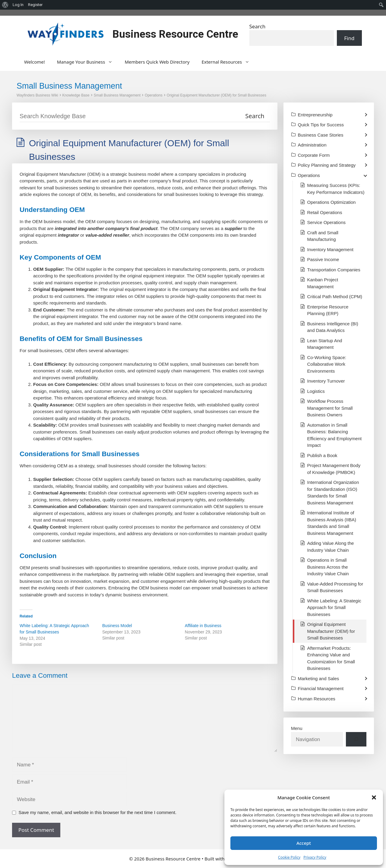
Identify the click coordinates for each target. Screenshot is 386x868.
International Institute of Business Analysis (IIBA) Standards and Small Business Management (332, 523)
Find (349, 38)
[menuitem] (5, 5)
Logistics (316, 391)
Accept (304, 843)
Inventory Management (330, 249)
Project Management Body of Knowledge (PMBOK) (334, 469)
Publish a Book (322, 455)
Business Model (117, 626)
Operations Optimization (332, 202)
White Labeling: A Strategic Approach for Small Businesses (334, 608)
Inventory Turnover (326, 381)
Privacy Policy (315, 857)
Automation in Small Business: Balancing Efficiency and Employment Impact (335, 435)
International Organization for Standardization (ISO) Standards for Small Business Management (333, 492)
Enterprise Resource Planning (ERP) (328, 310)
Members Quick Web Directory (157, 62)
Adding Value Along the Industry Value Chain (331, 547)
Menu (297, 728)
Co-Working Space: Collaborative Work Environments (327, 364)
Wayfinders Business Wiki (37, 95)
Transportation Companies (334, 270)
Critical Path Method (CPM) (335, 297)
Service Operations (327, 222)
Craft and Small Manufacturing (323, 236)
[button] (374, 797)
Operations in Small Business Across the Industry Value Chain (328, 567)
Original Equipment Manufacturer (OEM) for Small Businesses (217, 95)
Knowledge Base (76, 95)
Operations (154, 95)
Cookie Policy (289, 857)
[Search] (356, 739)
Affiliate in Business (203, 626)
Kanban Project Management (323, 283)
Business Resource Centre (175, 34)
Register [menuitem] (35, 5)
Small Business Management (117, 95)
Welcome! (35, 62)
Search (258, 26)
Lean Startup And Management (325, 344)
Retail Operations (325, 212)
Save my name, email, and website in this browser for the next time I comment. (98, 812)
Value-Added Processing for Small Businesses (335, 587)
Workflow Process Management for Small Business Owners (330, 408)
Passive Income (323, 259)
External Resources (228, 62)
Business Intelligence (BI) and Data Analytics (333, 327)
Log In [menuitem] (18, 5)
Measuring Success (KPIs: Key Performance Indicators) (336, 189)
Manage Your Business (88, 62)
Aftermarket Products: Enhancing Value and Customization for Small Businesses (331, 658)
